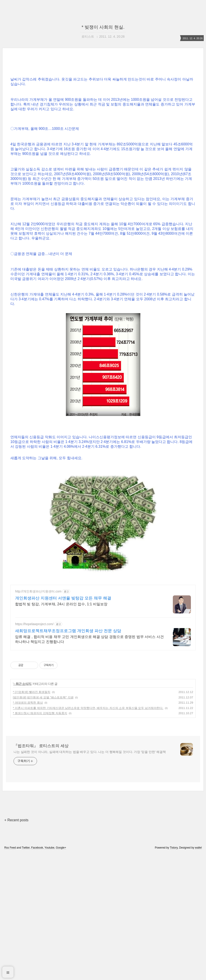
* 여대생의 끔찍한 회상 (28, 829)
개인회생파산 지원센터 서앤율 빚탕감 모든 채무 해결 (63, 724)
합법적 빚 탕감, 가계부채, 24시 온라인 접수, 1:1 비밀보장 (61, 730)
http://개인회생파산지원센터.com (38, 718)
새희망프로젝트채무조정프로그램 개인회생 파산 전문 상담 (68, 757)
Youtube (49, 974)
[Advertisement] (103, 100)
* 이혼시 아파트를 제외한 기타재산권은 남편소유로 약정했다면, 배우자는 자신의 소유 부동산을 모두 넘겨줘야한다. (88, 834)
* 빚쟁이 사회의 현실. (103, 27)
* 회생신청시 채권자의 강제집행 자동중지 (40, 839)
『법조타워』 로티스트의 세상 (41, 872)
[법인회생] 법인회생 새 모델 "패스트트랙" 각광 (43, 824)
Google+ (61, 974)
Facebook (37, 974)
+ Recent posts (16, 946)
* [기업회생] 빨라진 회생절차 (32, 818)
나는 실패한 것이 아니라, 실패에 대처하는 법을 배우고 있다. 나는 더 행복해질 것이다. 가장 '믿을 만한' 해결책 (90, 878)
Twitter (26, 974)
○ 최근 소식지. (22, 810)
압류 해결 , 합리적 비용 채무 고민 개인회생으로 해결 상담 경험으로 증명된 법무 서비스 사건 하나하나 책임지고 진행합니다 (89, 765)
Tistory (174, 974)
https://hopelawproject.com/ (34, 750)
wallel (198, 974)
